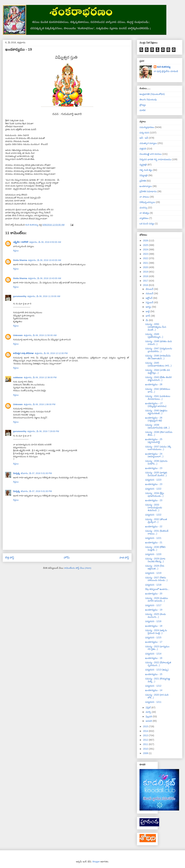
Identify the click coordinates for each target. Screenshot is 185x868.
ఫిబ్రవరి (149, 716)
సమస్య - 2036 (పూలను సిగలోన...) (156, 462)
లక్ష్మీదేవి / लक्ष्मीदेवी (21, 242)
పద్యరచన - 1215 (153, 637)
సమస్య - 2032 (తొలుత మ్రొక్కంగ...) (156, 521)
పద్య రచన (144, 133)
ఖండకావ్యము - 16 (154, 658)
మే (147, 320)
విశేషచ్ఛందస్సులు (147, 202)
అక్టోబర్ (149, 298)
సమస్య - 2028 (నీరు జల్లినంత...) (155, 567)
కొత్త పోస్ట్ (10, 558)
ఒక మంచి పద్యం (147, 224)
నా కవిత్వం (144, 213)
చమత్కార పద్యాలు (148, 143)
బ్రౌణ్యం (143, 105)
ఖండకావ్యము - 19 (154, 610)
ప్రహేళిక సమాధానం (148, 191)
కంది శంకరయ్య (164, 67)
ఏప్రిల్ (148, 707)
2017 (146, 281)
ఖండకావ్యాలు (146, 186)
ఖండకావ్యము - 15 (154, 674)
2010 (146, 749)
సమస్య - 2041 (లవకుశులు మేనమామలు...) (158, 398)
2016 (146, 285)
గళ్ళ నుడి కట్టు (146, 170)
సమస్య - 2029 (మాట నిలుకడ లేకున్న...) (155, 560)
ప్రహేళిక (143, 181)
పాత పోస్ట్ (124, 558)
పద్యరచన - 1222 (153, 489)
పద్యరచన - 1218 (153, 585)
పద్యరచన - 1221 (153, 538)
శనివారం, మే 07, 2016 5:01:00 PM (36, 473)
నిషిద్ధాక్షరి (144, 175)
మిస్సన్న (16, 473)
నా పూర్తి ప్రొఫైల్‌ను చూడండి (166, 71)
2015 (146, 726)
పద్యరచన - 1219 (153, 573)
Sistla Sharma (20, 260)
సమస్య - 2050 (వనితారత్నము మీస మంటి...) (156, 327)
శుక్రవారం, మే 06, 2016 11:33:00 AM (44, 296)
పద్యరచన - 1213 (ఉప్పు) (157, 670)
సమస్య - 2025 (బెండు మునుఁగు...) (156, 615)
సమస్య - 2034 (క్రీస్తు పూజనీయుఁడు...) (155, 494)
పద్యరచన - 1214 (153, 654)
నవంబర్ (150, 293)
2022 (146, 258)
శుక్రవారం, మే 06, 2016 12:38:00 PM (40, 377)
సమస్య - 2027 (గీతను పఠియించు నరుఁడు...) (156, 579)
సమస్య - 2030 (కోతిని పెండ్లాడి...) (155, 548)
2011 (146, 744)
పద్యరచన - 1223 (153, 480)
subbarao (18, 377)
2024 (146, 249)
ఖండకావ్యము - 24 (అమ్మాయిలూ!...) (154, 455)
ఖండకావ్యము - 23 (154, 468)
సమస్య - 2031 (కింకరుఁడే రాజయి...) (157, 532)
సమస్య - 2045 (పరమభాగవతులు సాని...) (158, 364)
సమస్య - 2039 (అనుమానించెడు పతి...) (157, 426)
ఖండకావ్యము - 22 (154, 526)
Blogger (96, 862)
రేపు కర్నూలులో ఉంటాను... (157, 589)
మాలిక (142, 110)
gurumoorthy (20, 296)
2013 (146, 735)
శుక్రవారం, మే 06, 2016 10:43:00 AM (45, 260)
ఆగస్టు (149, 307)
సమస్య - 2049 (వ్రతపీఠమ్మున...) (154, 335)
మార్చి (149, 712)
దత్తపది (143, 149)
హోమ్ (67, 558)
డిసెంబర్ (150, 289)
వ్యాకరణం (144, 218)
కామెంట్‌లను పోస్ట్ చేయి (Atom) (78, 568)
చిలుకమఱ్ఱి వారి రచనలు (151, 154)
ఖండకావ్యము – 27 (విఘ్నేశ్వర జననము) (156, 405)
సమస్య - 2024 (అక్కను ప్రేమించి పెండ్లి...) (156, 632)
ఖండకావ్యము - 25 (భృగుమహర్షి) (154, 441)
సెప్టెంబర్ (150, 302)
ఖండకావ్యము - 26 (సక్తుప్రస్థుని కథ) (154, 419)
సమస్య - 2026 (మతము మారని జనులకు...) (157, 599)
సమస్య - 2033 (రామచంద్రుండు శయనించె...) (154, 507)
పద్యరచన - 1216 (153, 621)
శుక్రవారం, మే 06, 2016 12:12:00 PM (51, 353)
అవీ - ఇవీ (144, 138)
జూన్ (148, 316)
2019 (146, 272)
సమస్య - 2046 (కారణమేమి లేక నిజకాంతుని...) (158, 357)
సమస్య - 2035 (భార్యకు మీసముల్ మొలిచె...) (156, 474)
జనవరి (149, 721)
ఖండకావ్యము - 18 (154, 626)
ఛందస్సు (143, 208)
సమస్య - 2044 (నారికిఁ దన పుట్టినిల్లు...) (158, 371)
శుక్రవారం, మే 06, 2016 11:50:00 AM (40, 335)
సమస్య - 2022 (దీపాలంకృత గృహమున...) (158, 664)
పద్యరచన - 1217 (153, 605)
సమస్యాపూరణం (147, 127)
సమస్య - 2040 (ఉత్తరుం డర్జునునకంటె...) (156, 412)
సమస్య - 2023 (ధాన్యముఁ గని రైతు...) (157, 648)
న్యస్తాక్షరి (143, 165)
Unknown (18, 335)
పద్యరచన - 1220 (153, 554)
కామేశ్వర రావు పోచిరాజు (23, 353)
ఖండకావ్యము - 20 (154, 594)
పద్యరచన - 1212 (153, 686)
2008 (146, 753)
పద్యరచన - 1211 (153, 702)
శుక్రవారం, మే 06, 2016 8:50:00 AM (45, 242)
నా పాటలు (144, 197)
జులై (148, 311)
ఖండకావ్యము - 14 (154, 690)
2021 (146, 263)
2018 (146, 276)
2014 (146, 731)
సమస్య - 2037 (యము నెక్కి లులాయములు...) (158, 448)
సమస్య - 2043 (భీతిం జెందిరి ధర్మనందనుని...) (158, 379)
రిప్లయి (16, 251)
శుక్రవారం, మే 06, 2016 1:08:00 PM (40, 404)
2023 (146, 254)
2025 (146, 245)
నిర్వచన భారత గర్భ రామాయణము (155, 159)
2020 (146, 267)
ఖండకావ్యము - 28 (154, 384)
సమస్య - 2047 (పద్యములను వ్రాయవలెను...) (159, 350)
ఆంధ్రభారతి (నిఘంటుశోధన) (152, 94)
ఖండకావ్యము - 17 (154, 642)
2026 (146, 241)
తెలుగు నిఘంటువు (148, 99)
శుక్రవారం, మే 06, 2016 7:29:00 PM (43, 431)
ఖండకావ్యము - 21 (154, 542)
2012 (146, 740)
